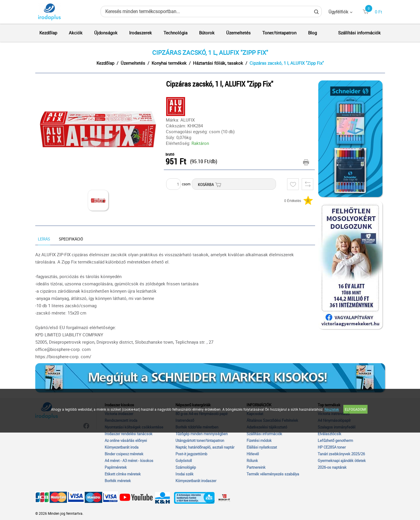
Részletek (332, 409)
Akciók (76, 33)
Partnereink (256, 467)
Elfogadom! (355, 409)
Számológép (186, 467)
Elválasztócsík (330, 434)
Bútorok (207, 33)
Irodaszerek (140, 33)
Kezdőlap (48, 33)
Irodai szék (184, 474)
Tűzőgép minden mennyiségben (202, 434)
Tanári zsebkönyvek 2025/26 (341, 454)
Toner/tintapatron (279, 33)
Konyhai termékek (169, 63)
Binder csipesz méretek (124, 454)
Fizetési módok (259, 440)
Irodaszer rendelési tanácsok (129, 434)
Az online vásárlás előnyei (126, 440)
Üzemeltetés (238, 33)
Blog (312, 33)
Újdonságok (106, 33)
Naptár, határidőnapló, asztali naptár (205, 447)
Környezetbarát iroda (122, 447)
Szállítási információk (359, 33)
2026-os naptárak (332, 467)
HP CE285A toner (332, 447)
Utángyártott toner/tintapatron (200, 440)
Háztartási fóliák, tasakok (218, 63)
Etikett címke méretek (123, 474)
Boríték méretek (118, 481)
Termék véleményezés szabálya (273, 474)
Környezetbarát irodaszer (196, 481)
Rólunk (252, 461)
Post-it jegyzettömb (191, 454)
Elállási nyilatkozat (262, 447)
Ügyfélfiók (338, 12)
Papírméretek (116, 467)
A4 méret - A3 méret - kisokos (129, 461)
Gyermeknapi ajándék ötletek (342, 461)
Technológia (175, 33)
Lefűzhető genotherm (335, 440)
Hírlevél (253, 454)
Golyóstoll (184, 461)
